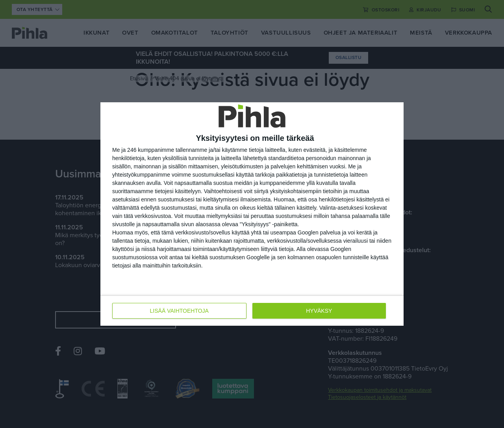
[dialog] (252, 214)
